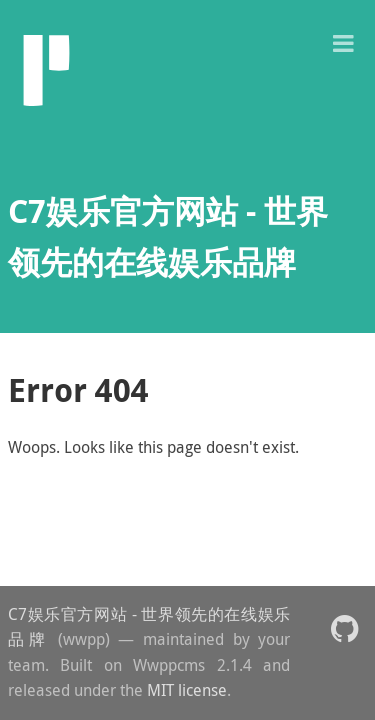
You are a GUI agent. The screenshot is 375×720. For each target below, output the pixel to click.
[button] (343, 41)
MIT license (187, 690)
